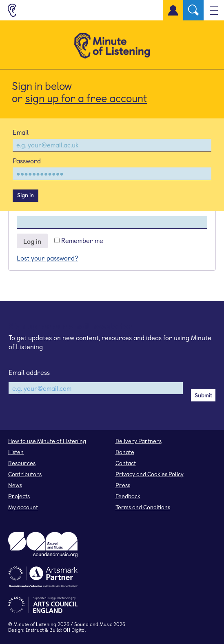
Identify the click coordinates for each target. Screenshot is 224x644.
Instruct (35, 630)
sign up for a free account (86, 98)
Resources (22, 463)
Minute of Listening (35, 624)
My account (23, 507)
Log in (32, 241)
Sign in (26, 195)
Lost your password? (47, 258)
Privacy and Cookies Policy (150, 474)
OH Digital (74, 630)
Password (27, 160)
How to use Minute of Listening (47, 441)
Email (21, 132)
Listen (16, 452)
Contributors (25, 474)
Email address (29, 372)
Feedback (128, 496)
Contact (126, 463)
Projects (19, 496)
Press (123, 485)
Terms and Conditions (143, 507)
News (15, 485)
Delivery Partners (139, 441)
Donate (125, 452)
